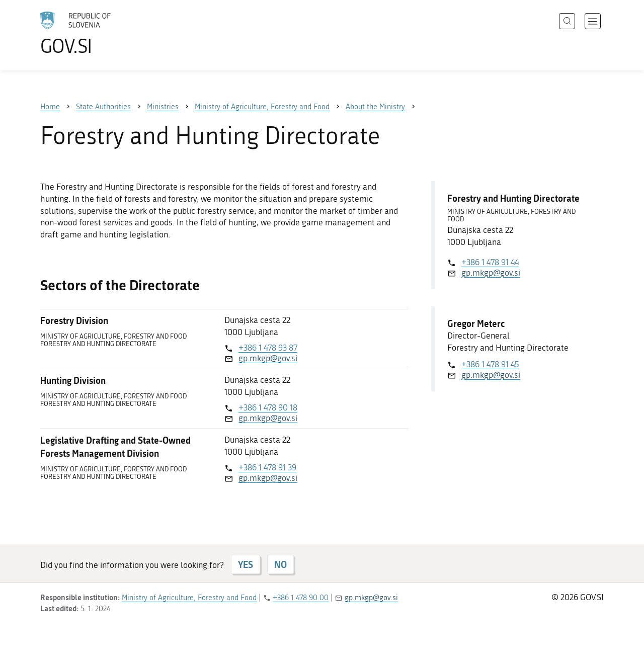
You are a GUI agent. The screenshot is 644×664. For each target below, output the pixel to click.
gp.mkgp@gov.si (268, 358)
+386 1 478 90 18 (268, 407)
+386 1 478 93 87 (268, 348)
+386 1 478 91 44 (490, 262)
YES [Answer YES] (246, 564)
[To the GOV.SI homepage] (104, 33)
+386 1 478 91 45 (490, 364)
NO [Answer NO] (280, 564)
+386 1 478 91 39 (267, 467)
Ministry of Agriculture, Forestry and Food (189, 598)
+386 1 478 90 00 (301, 598)
